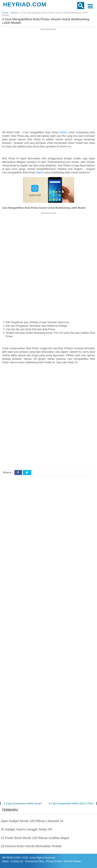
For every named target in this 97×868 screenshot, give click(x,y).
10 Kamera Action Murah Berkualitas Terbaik (31, 846)
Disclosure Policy (34, 861)
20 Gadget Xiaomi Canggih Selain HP (26, 829)
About (5, 861)
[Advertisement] (48, 80)
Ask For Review (72, 861)
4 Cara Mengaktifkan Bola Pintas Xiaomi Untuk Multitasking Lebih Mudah (46, 21)
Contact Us (17, 861)
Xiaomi (64, 132)
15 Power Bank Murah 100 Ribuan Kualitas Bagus (35, 838)
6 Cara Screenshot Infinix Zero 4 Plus (71, 803)
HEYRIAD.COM (25, 4)
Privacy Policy (54, 861)
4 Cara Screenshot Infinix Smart (23, 803)
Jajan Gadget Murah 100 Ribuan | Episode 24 (32, 821)
